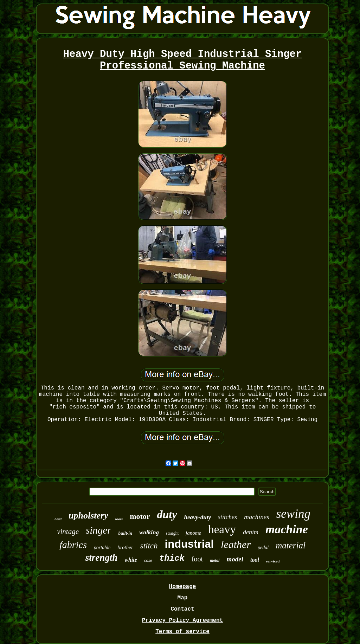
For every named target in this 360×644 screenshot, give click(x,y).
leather (236, 544)
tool (255, 560)
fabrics (73, 545)
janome (193, 533)
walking (149, 532)
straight (172, 533)
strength (102, 558)
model (235, 559)
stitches (227, 517)
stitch (149, 546)
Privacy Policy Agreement (182, 620)
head (58, 519)
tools (119, 519)
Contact (182, 609)
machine (287, 529)
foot (197, 559)
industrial (189, 544)
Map (183, 598)
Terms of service (182, 632)
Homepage (183, 587)
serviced (273, 561)
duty (167, 514)
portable (102, 548)
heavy (222, 529)
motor (140, 516)
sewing (293, 514)
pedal (263, 548)
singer (99, 530)
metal (215, 560)
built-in (125, 533)
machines (257, 517)
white (131, 560)
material (291, 545)
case (148, 560)
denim (251, 532)
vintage (68, 532)
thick (172, 558)
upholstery (88, 516)
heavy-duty (197, 517)
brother (125, 547)
